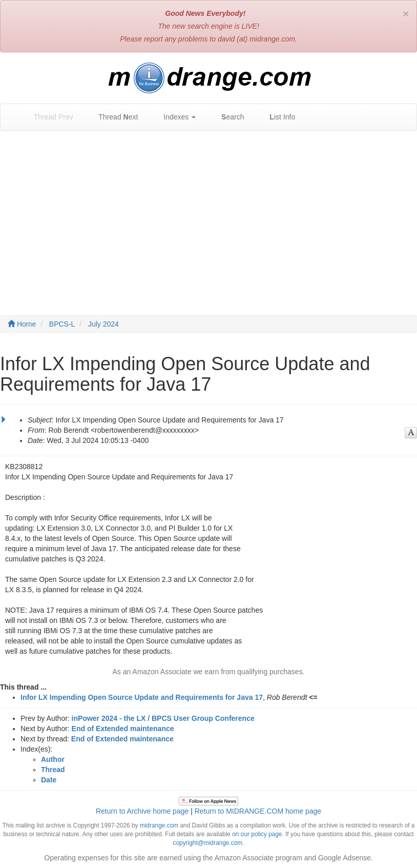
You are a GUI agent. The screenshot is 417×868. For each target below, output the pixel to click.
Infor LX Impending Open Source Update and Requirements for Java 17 (142, 697)
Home (22, 324)
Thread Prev (48, 117)
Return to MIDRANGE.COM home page (258, 811)
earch (227, 117)
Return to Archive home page (142, 811)
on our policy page (257, 834)
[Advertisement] (209, 212)
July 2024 (103, 324)
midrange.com (159, 825)
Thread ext (113, 117)
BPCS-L (62, 324)
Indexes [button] (174, 117)
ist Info (277, 117)
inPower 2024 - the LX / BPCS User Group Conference (163, 718)
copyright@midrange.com (208, 843)
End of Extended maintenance (123, 729)
